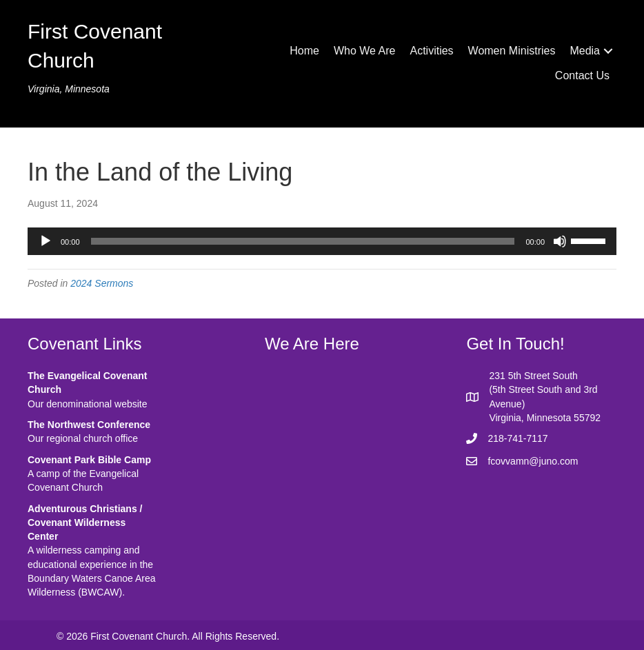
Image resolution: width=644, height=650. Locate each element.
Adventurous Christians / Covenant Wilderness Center (85, 523)
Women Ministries (512, 51)
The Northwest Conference (89, 425)
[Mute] (560, 241)
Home (304, 51)
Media (585, 51)
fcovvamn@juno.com (533, 461)
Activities (431, 51)
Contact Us (582, 75)
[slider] (303, 241)
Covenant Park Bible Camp (89, 460)
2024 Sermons (102, 283)
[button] (608, 51)
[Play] (46, 241)
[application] (322, 241)
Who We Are (365, 51)
